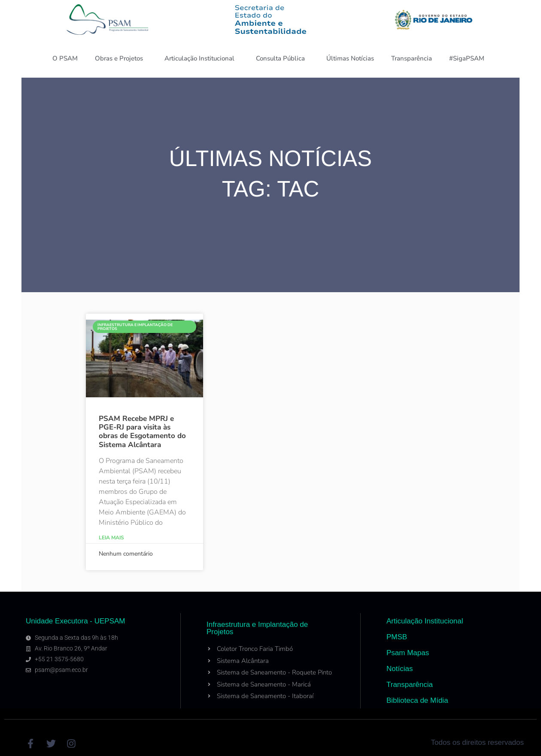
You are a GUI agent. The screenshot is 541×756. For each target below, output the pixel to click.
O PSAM (65, 58)
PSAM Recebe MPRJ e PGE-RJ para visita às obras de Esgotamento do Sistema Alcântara (142, 432)
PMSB (397, 637)
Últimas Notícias (350, 58)
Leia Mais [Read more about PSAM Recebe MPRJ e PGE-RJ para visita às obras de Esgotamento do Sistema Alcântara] (111, 538)
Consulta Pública (283, 58)
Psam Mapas (408, 653)
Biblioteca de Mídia (417, 700)
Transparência (412, 58)
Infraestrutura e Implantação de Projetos (257, 628)
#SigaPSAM (469, 58)
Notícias (400, 669)
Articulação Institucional (202, 58)
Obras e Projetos (121, 58)
